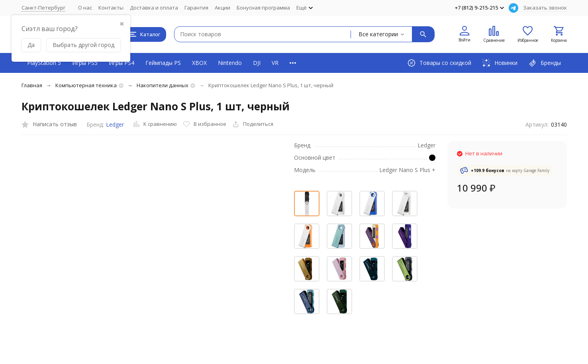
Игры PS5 (85, 63)
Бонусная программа (263, 8)
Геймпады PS (163, 63)
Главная (32, 85)
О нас (85, 8)
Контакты (111, 8)
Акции (222, 8)
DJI (257, 63)
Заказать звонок (545, 8)
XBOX (199, 63)
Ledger (115, 124)
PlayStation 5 (44, 63)
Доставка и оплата (154, 8)
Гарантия (196, 8)
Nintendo (230, 63)
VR (275, 63)
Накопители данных (163, 85)
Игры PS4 (122, 63)
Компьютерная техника (86, 85)
